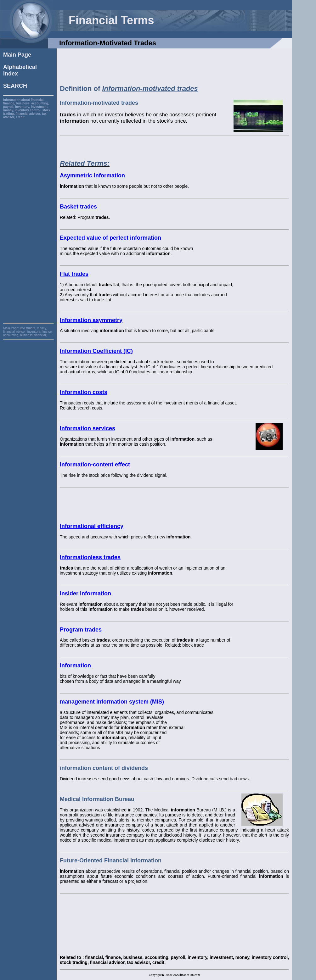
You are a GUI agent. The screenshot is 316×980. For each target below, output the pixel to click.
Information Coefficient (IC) (96, 351)
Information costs (84, 392)
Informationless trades (90, 557)
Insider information (85, 593)
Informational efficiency (92, 526)
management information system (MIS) (112, 702)
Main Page (17, 55)
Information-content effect (95, 465)
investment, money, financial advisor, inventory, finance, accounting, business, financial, (28, 332)
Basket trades (78, 207)
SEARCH (15, 86)
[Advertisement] (28, 213)
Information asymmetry (91, 320)
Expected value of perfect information (110, 238)
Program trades (81, 630)
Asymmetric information (92, 175)
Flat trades (74, 274)
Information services (87, 428)
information (75, 665)
